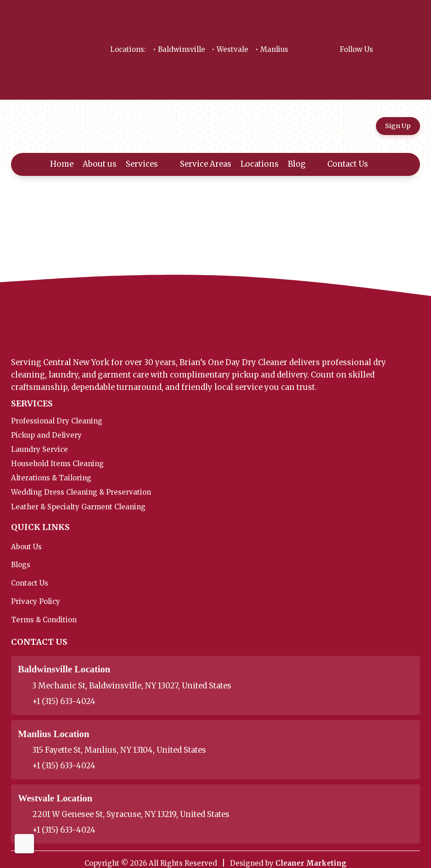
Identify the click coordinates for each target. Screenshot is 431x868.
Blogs (21, 565)
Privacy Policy (36, 601)
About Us (26, 547)
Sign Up (398, 126)
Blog (303, 164)
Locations (260, 164)
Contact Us (354, 164)
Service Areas (206, 164)
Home (62, 164)
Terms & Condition (44, 620)
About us (100, 164)
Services (148, 164)
